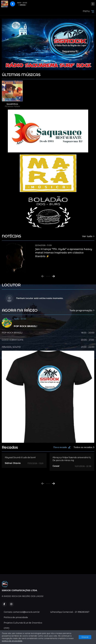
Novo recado (62, 447)
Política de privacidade (16, 617)
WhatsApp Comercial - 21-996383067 (70, 612)
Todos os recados (84, 447)
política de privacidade (12, 641)
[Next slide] (53, 276)
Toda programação (82, 310)
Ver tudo (88, 236)
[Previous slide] (43, 276)
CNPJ (7, 628)
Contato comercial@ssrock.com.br (22, 612)
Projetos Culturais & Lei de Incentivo (23, 623)
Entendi (85, 637)
